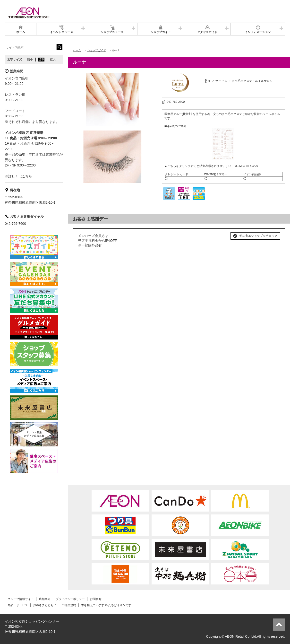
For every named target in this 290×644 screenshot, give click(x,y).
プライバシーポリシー (70, 599)
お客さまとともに (45, 605)
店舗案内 (45, 599)
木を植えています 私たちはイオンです (106, 605)
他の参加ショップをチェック (258, 236)
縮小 (30, 60)
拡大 (53, 60)
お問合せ (96, 599)
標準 (41, 60)
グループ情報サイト (21, 599)
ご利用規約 (69, 605)
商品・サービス (18, 605)
